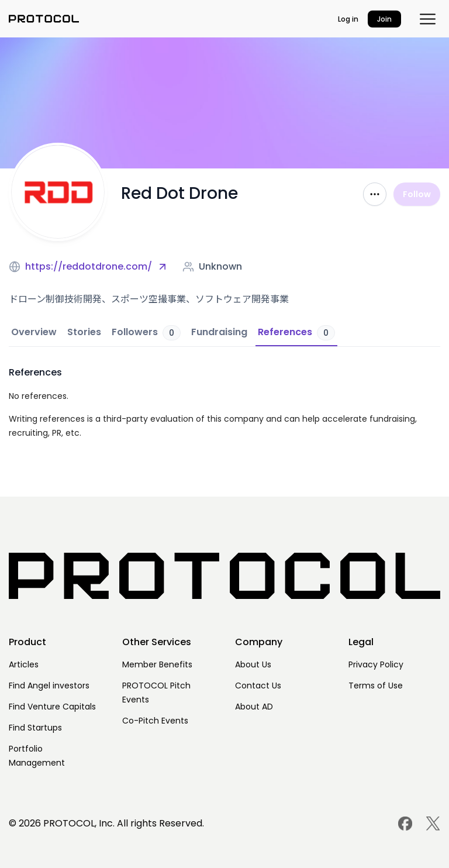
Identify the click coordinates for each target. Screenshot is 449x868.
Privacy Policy (376, 664)
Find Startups (35, 728)
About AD (254, 707)
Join (384, 19)
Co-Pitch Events (155, 721)
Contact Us (258, 686)
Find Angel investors (49, 686)
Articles (24, 664)
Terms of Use (376, 686)
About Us (253, 664)
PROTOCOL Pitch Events (156, 693)
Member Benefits (157, 664)
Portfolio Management (37, 756)
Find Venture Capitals (52, 707)
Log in (348, 19)
